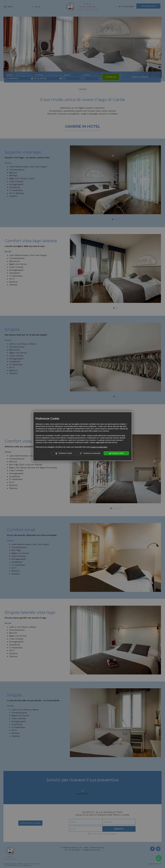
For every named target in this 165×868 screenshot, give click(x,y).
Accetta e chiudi (116, 453)
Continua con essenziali (90, 453)
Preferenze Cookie (64, 453)
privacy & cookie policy (99, 447)
